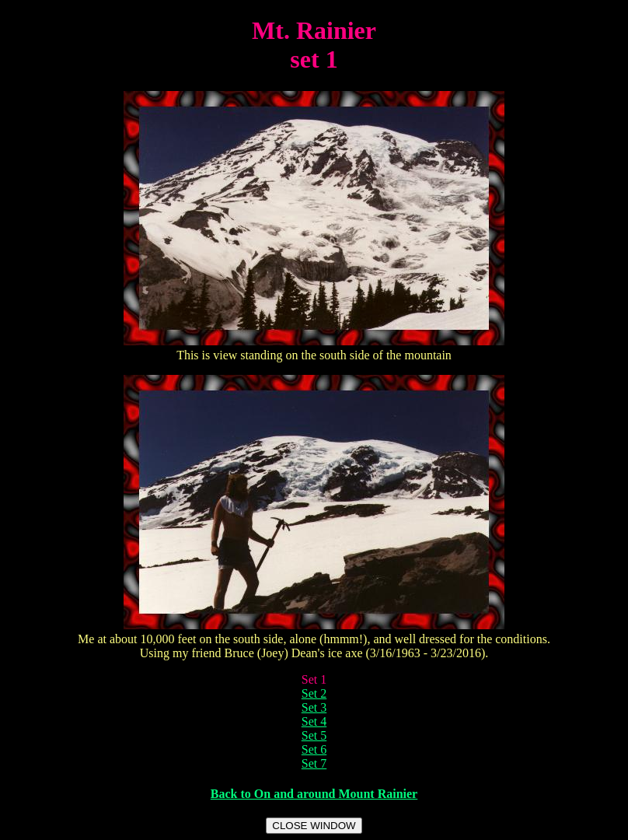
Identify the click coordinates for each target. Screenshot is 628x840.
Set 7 (314, 763)
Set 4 (314, 721)
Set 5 (314, 735)
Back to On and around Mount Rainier (314, 794)
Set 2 (314, 693)
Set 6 (314, 749)
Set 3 (314, 707)
